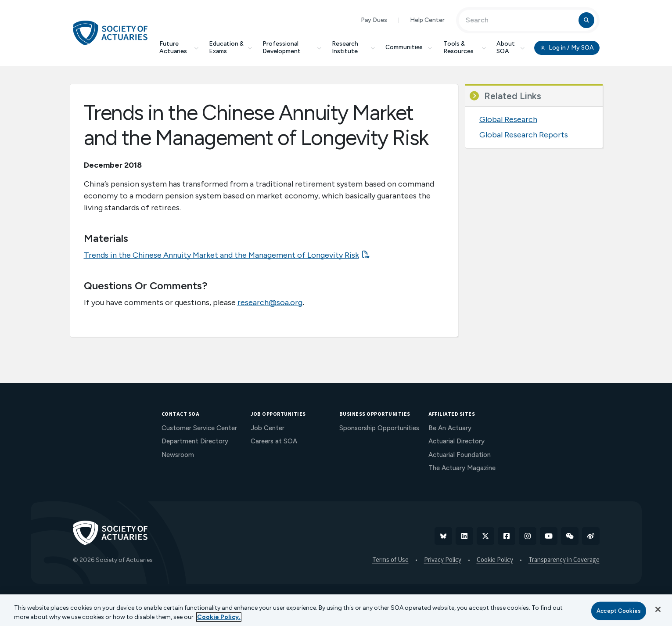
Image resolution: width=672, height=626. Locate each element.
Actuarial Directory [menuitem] (456, 441)
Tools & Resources (465, 47)
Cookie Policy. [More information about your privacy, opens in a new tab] (219, 617)
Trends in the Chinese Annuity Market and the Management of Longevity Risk (221, 255)
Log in (567, 48)
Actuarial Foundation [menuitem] (460, 455)
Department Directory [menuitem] (195, 441)
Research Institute (353, 47)
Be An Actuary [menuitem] (450, 428)
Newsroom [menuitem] (178, 455)
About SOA (511, 47)
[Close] (658, 609)
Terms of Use (390, 560)
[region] (336, 610)
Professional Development (292, 47)
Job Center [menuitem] (268, 428)
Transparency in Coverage (564, 560)
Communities (409, 47)
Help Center (427, 20)
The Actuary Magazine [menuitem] (462, 468)
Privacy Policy (443, 560)
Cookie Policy (495, 560)
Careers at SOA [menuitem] (274, 441)
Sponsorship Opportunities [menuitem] (379, 428)
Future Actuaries (179, 47)
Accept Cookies (619, 611)
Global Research (508, 119)
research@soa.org (270, 302)
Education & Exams (231, 47)
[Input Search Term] (520, 20)
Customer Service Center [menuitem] (199, 428)
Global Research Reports (524, 135)
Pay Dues (374, 20)
